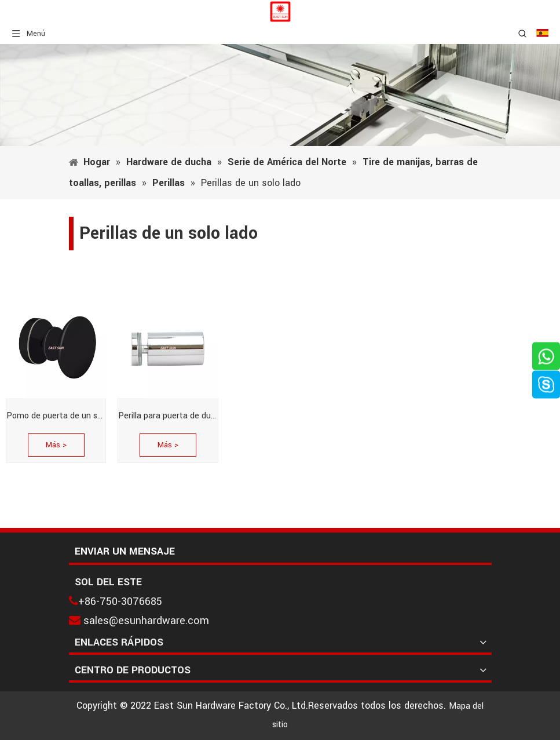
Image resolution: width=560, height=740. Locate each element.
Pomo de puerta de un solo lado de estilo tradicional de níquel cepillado (56, 416)
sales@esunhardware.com (146, 621)
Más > (56, 445)
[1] (280, 95)
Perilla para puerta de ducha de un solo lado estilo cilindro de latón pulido (168, 416)
